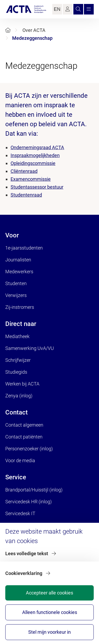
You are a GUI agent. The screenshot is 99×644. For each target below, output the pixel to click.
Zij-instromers (20, 307)
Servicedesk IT (20, 513)
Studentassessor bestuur (37, 187)
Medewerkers (19, 272)
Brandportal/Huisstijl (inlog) (34, 490)
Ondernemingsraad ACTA (37, 147)
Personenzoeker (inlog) (29, 449)
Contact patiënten (24, 437)
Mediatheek (17, 336)
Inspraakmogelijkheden (35, 155)
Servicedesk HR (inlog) (29, 502)
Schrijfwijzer (18, 360)
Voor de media (20, 460)
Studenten (16, 283)
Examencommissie (31, 179)
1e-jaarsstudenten (24, 248)
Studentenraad (26, 195)
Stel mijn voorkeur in (49, 632)
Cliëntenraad (24, 171)
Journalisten (18, 260)
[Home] (8, 30)
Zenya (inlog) (19, 396)
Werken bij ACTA (22, 384)
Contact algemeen (24, 425)
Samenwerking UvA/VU (30, 348)
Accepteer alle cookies (49, 593)
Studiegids (16, 372)
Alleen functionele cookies (50, 612)
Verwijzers (16, 295)
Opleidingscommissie (33, 163)
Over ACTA (34, 30)
